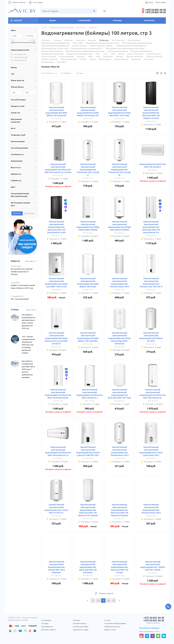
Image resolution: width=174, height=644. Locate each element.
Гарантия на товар (81, 630)
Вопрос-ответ (110, 630)
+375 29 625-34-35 (154, 12)
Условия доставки (80, 627)
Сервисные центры (112, 627)
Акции (52, 20)
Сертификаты (47, 627)
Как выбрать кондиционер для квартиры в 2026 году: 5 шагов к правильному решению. (28, 369)
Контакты (149, 20)
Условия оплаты (80, 623)
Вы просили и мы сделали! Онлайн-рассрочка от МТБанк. (22, 272)
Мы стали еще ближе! (20, 299)
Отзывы (45, 623)
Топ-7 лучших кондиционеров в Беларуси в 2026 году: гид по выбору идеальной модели (28, 345)
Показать (17, 213)
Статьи (107, 620)
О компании (84, 20)
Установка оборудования (115, 623)
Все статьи (31, 310)
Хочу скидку (38, 2)
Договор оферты (49, 630)
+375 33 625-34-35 (154, 10)
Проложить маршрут (149, 628)
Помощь (117, 20)
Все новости (30, 261)
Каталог (18, 20)
